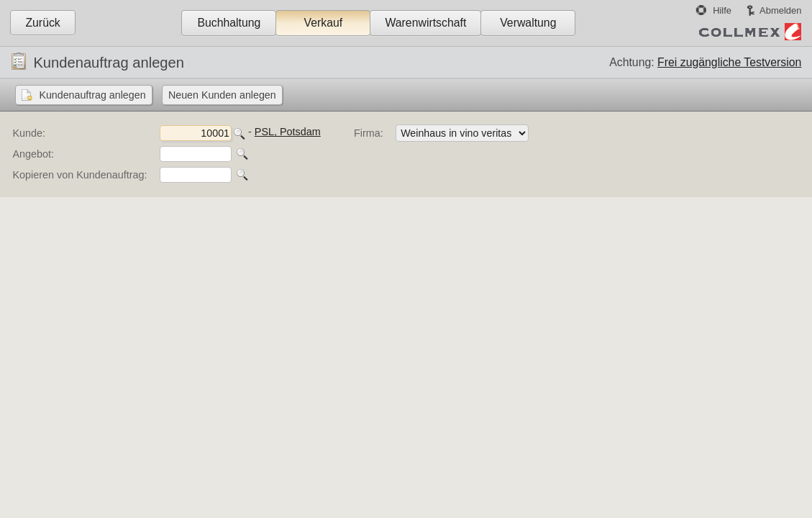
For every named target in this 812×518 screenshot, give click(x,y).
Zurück (42, 23)
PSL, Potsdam (288, 132)
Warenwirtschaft (425, 23)
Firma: (369, 133)
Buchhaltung (229, 23)
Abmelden (780, 10)
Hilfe (722, 10)
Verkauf (324, 23)
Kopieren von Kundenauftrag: (79, 175)
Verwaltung (528, 23)
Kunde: (29, 133)
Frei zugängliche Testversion (729, 62)
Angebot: (33, 154)
